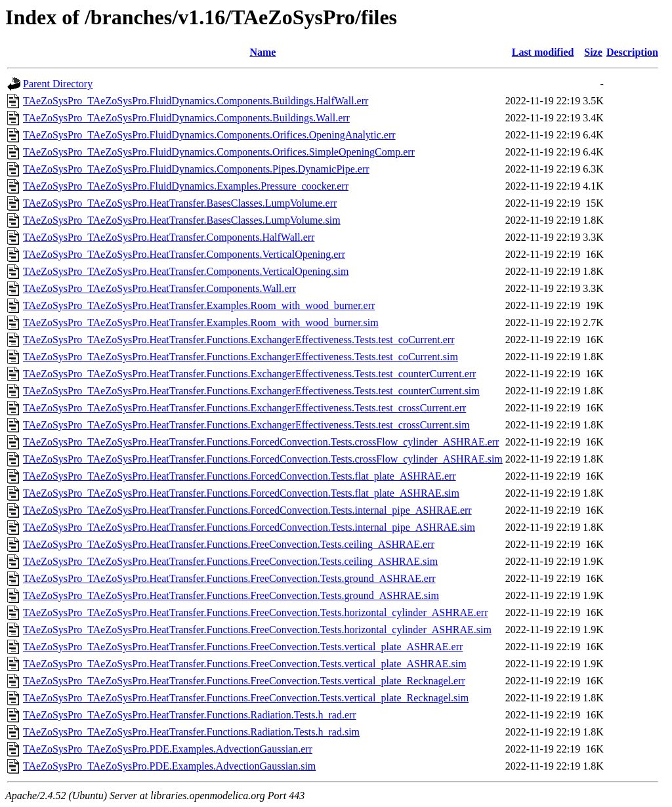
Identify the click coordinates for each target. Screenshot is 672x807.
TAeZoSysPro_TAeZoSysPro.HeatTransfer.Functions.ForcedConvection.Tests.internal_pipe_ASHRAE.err (247, 510)
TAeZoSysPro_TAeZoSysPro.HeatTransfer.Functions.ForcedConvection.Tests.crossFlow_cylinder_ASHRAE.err (261, 442)
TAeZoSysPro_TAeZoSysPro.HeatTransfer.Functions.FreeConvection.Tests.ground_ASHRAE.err (229, 578)
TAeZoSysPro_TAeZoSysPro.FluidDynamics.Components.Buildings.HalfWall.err (196, 101)
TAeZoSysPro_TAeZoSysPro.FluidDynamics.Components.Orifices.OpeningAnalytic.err (209, 135)
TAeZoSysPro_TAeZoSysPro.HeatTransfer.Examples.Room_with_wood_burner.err (199, 305)
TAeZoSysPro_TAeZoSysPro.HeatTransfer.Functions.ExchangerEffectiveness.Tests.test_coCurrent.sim (241, 357)
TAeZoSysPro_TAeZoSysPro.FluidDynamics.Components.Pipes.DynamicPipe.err (196, 169)
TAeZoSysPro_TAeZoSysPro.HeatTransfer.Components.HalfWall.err (169, 237)
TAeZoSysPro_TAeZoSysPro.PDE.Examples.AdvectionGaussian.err (168, 749)
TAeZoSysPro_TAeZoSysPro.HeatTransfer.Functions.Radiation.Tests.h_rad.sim (191, 732)
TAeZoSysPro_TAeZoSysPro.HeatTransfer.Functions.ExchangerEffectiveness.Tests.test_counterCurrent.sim (251, 391)
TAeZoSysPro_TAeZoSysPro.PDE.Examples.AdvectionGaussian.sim (169, 766)
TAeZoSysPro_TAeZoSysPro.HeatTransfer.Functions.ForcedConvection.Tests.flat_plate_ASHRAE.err (240, 476)
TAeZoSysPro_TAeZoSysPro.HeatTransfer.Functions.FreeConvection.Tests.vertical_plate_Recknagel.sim (246, 698)
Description (632, 52)
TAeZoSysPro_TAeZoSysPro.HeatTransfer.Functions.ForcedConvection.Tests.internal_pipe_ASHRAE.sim (249, 527)
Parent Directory (58, 84)
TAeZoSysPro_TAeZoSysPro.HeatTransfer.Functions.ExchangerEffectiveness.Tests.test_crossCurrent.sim (246, 425)
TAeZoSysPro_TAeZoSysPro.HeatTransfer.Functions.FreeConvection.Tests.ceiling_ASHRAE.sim (230, 561)
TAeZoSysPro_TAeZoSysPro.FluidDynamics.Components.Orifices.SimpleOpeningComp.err (219, 152)
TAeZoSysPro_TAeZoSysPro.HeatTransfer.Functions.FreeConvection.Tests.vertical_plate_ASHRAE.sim (245, 664)
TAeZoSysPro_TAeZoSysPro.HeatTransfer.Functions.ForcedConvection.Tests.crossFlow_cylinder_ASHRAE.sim (263, 459)
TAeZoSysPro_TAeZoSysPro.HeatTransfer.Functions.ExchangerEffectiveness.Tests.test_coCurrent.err (239, 340)
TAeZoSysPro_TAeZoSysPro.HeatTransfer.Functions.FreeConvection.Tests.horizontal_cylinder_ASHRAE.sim (257, 630)
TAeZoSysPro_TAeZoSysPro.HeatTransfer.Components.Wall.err (159, 288)
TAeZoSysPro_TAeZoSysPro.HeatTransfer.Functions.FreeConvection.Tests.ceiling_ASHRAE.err (229, 544)
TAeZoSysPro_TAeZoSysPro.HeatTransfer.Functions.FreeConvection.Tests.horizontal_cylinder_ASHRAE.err (256, 612)
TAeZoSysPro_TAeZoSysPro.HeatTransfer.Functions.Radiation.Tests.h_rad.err (190, 715)
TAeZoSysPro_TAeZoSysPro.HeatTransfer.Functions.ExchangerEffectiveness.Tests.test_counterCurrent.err (249, 374)
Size (593, 52)
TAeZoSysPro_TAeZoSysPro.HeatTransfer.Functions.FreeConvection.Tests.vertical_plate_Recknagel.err (244, 681)
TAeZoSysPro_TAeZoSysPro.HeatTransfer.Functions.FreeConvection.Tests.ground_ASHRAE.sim (231, 595)
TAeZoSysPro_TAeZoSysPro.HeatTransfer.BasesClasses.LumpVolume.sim (182, 220)
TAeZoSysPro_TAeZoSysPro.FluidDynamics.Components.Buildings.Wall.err (186, 118)
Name (262, 52)
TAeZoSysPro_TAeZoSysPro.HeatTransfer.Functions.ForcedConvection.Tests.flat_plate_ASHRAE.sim (241, 493)
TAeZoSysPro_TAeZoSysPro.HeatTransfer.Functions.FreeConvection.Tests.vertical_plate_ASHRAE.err (243, 647)
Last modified (543, 52)
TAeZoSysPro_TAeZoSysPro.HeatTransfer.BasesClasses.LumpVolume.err (180, 203)
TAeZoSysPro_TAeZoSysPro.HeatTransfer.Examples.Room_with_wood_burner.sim (201, 322)
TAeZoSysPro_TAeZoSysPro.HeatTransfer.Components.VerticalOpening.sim (186, 271)
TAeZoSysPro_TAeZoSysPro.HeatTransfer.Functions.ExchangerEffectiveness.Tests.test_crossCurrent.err (244, 408)
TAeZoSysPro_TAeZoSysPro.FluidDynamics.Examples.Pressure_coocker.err (186, 186)
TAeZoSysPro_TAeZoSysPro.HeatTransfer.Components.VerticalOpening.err (184, 254)
